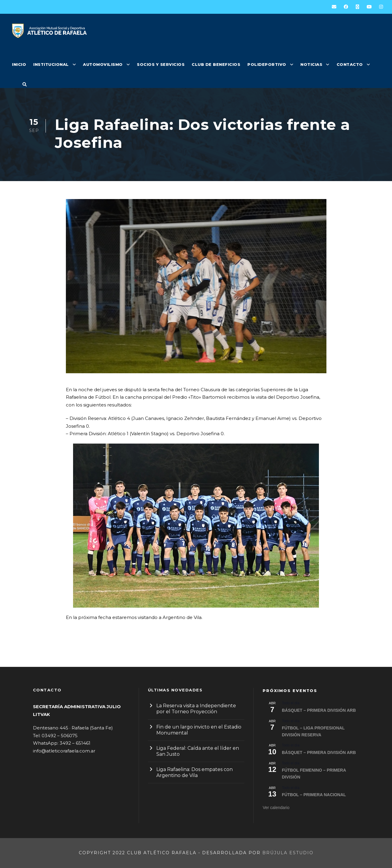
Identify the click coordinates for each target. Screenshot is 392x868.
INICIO (19, 64)
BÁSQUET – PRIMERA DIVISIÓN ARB (319, 710)
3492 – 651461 (75, 743)
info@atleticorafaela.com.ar (64, 751)
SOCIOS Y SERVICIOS (161, 64)
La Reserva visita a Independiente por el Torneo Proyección (196, 709)
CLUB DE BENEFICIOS (216, 64)
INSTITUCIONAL (51, 64)
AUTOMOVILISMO (103, 64)
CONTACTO (350, 64)
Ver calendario (276, 808)
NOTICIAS (311, 64)
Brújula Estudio (288, 853)
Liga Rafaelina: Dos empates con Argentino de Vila (195, 772)
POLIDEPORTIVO (267, 64)
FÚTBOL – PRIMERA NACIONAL (314, 795)
